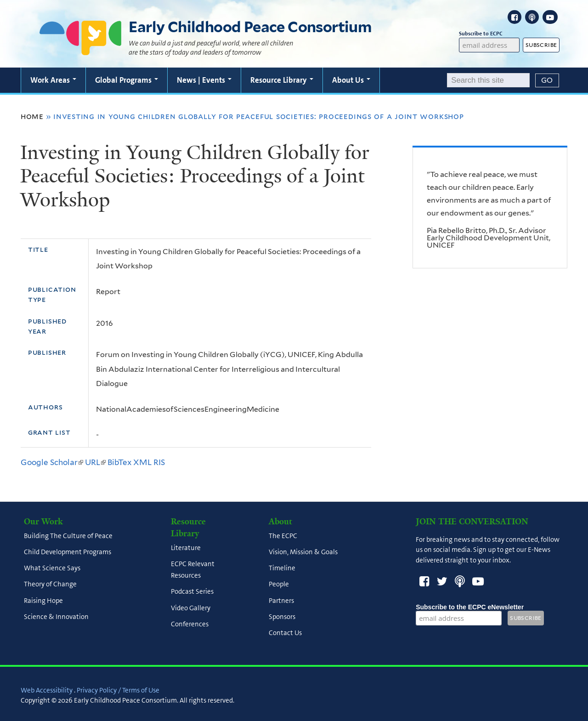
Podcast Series (192, 592)
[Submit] (547, 80)
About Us (351, 80)
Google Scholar (52, 462)
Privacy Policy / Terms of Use (118, 690)
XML (142, 462)
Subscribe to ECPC (489, 34)
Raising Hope (43, 601)
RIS (159, 462)
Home (32, 116)
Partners (281, 601)
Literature (186, 548)
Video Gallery (191, 608)
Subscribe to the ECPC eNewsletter (470, 607)
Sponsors (282, 617)
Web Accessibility (47, 690)
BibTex (119, 462)
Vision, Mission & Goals (303, 552)
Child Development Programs (68, 552)
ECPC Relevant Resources (193, 570)
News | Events (204, 80)
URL (95, 462)
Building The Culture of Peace (68, 536)
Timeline (282, 568)
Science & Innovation (56, 617)
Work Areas (53, 80)
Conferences (190, 624)
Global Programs (127, 80)
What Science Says (52, 568)
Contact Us (285, 633)
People (279, 585)
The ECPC (283, 536)
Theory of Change (50, 585)
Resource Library (282, 80)
